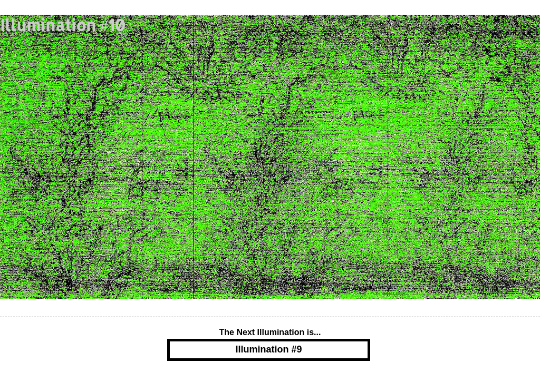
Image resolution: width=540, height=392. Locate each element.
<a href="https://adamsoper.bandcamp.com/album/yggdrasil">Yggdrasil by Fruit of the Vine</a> (257, 157)
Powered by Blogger (270, 383)
